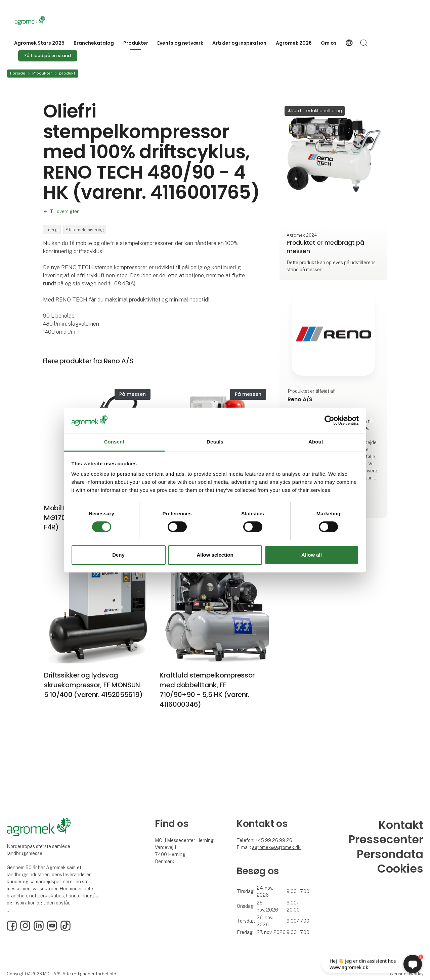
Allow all (312, 555)
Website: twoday (406, 974)
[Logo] (42, 20)
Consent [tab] (114, 442)
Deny (118, 555)
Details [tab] (215, 442)
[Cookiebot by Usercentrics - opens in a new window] (329, 420)
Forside (18, 73)
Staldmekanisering (85, 230)
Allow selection (215, 555)
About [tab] (316, 442)
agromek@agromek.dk (276, 847)
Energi (52, 230)
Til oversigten (65, 212)
